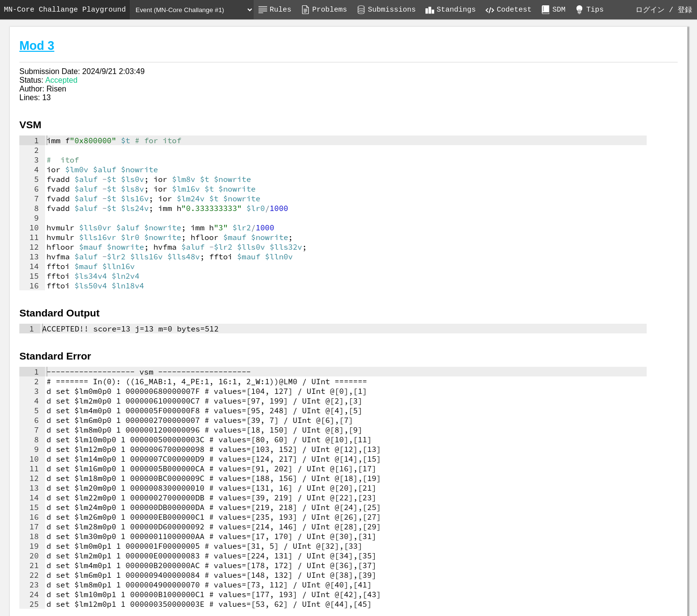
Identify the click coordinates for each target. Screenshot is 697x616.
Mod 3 (37, 45)
